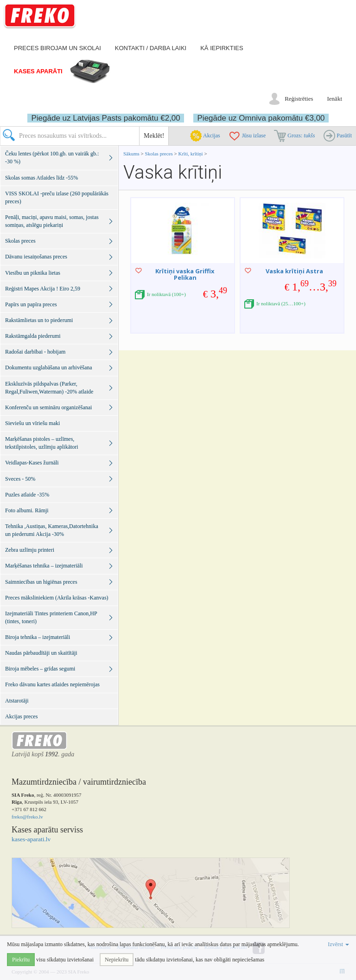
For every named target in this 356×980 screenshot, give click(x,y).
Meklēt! (154, 136)
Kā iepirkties (222, 48)
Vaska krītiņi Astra (294, 271)
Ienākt (335, 99)
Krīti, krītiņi (191, 154)
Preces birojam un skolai (57, 48)
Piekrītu (21, 960)
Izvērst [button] (338, 944)
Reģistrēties (299, 99)
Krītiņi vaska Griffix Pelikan (185, 274)
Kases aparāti (38, 71)
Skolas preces (160, 154)
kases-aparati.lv (31, 839)
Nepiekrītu (117, 960)
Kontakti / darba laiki (151, 48)
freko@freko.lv (27, 817)
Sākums (131, 154)
